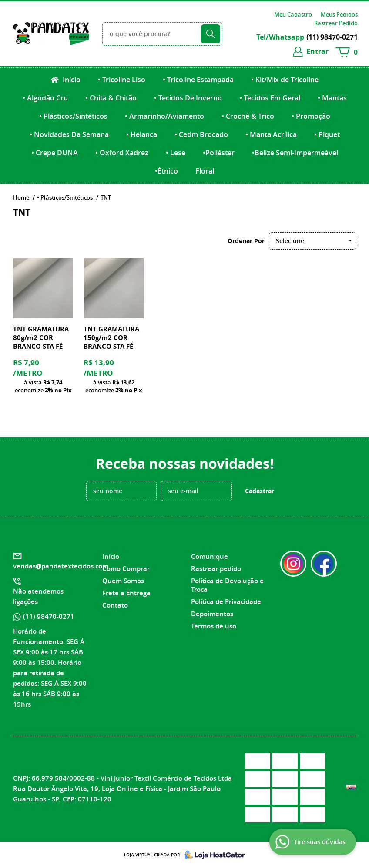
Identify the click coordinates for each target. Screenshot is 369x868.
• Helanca (142, 134)
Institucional (125, 541)
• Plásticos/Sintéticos (73, 116)
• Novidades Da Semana (69, 134)
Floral (205, 171)
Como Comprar (126, 569)
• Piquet (327, 134)
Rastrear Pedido (336, 23)
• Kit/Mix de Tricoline (285, 80)
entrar (317, 51)
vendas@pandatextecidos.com (61, 566)
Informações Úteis (222, 541)
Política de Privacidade (226, 602)
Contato (115, 605)
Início (71, 80)
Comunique (210, 556)
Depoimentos (212, 614)
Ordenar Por (246, 241)
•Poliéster (219, 153)
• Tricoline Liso (122, 80)
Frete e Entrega (126, 593)
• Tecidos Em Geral (270, 98)
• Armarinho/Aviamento (164, 116)
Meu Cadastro (293, 14)
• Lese (176, 153)
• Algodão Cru (45, 98)
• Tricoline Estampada (198, 80)
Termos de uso (214, 626)
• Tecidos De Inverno (188, 98)
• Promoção (311, 116)
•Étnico (166, 171)
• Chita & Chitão (111, 98)
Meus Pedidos (339, 14)
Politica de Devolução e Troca (227, 585)
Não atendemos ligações (38, 596)
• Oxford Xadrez (122, 153)
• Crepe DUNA (55, 153)
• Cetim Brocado (201, 134)
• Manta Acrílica (271, 134)
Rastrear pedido (216, 569)
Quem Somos (123, 581)
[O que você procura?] (211, 34)
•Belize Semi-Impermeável (295, 153)
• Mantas (332, 98)
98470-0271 (332, 37)
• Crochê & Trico (248, 116)
